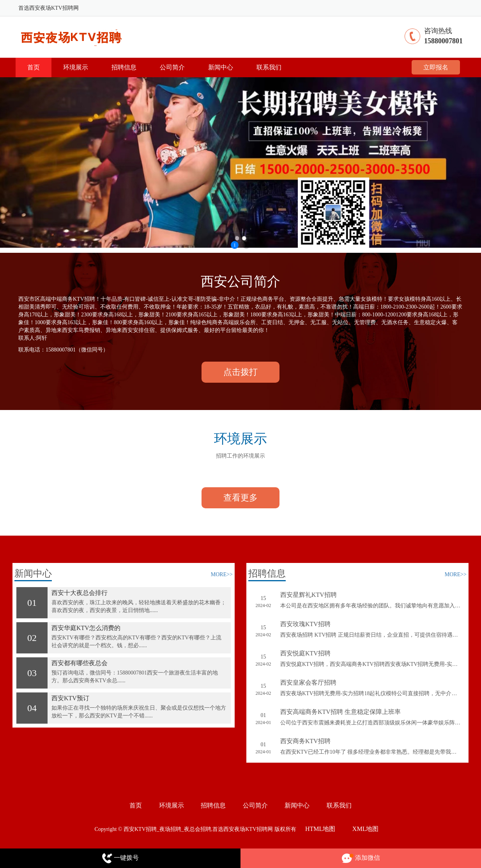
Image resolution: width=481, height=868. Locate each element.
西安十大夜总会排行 (80, 593)
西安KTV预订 (70, 698)
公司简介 (172, 67)
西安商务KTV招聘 (305, 741)
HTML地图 (320, 829)
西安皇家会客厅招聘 (308, 683)
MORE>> (222, 574)
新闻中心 (221, 67)
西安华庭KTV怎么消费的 (86, 628)
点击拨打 (240, 372)
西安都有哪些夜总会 (80, 663)
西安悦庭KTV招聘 (305, 653)
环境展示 (76, 67)
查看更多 (240, 498)
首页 (34, 67)
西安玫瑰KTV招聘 (305, 624)
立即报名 (436, 67)
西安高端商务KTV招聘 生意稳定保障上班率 (340, 712)
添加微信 (361, 858)
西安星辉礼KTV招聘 (309, 595)
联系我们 (269, 67)
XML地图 (366, 829)
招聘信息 (124, 67)
